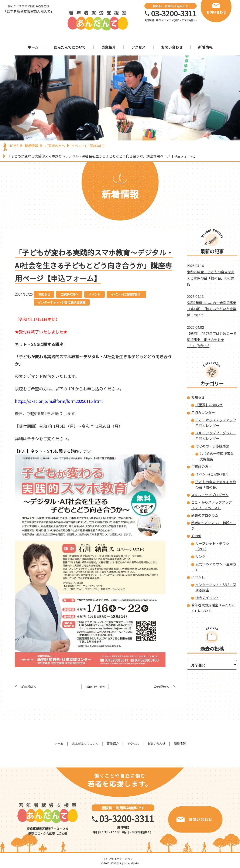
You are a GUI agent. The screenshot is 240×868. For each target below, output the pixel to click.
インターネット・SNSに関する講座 (62, 302)
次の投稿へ (161, 687)
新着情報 (205, 47)
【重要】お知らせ (209, 405)
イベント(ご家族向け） (126, 294)
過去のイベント (207, 598)
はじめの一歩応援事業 (212, 446)
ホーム (33, 47)
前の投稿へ (29, 687)
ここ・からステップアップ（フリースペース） (212, 505)
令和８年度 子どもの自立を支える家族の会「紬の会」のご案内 (211, 278)
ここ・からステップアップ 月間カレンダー (216, 423)
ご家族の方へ (69, 294)
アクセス (138, 47)
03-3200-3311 (174, 13)
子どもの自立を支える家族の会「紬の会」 (216, 484)
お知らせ (44, 294)
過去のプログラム (205, 515)
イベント (95, 294)
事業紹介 (109, 47)
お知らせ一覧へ (95, 687)
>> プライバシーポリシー (120, 859)
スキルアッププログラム (210, 495)
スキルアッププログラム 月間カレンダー (216, 436)
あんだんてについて (70, 47)
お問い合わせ (172, 47)
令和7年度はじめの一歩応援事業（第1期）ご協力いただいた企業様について (212, 309)
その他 (196, 536)
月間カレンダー (203, 412)
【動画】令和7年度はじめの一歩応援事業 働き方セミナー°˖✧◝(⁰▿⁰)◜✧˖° (212, 340)
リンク (200, 556)
